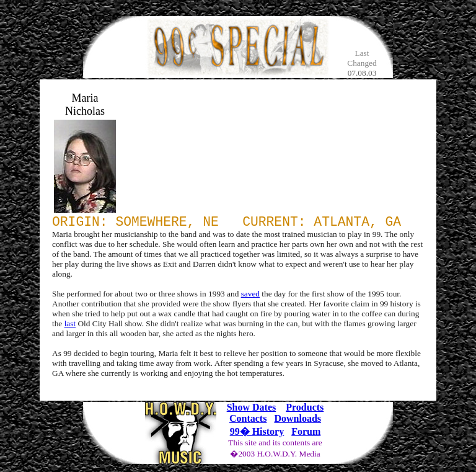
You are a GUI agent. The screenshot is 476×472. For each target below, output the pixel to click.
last (70, 327)
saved (250, 297)
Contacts (248, 421)
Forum (306, 434)
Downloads (297, 421)
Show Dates (252, 410)
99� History (257, 434)
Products (305, 410)
